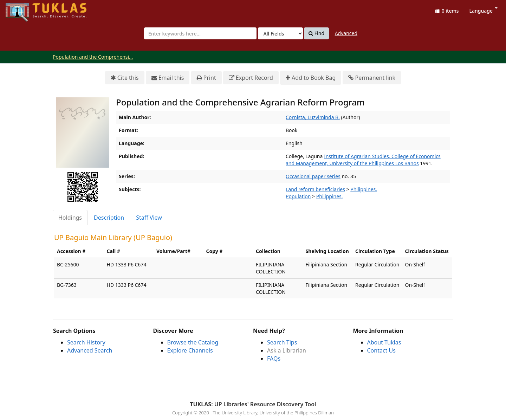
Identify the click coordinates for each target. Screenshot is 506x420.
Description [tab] (109, 218)
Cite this (125, 78)
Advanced (346, 33)
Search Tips (282, 342)
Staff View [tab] (149, 218)
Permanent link (372, 78)
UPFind (23, 9)
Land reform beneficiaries (315, 189)
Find (316, 33)
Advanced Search (90, 350)
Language (484, 11)
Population (298, 196)
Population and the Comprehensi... (93, 57)
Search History (86, 342)
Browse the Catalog (193, 342)
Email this (168, 78)
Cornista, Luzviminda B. (313, 117)
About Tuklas (384, 342)
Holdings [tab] (70, 218)
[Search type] (280, 33)
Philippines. (364, 189)
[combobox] (200, 33)
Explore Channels (190, 350)
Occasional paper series (313, 176)
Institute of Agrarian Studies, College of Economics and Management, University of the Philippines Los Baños (363, 160)
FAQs (274, 358)
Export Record (251, 78)
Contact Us (381, 350)
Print (206, 78)
